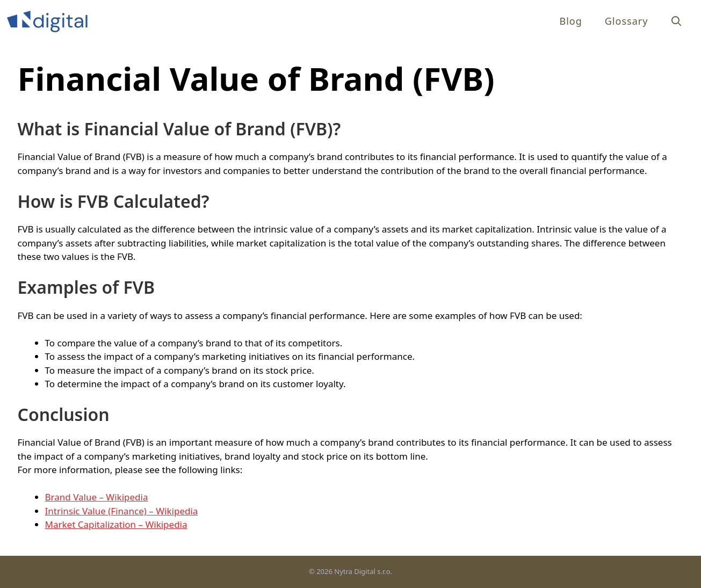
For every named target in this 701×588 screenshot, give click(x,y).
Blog (570, 21)
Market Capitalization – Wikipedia (116, 524)
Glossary (627, 21)
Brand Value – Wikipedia (97, 497)
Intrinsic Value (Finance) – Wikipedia (122, 511)
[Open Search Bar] (677, 21)
